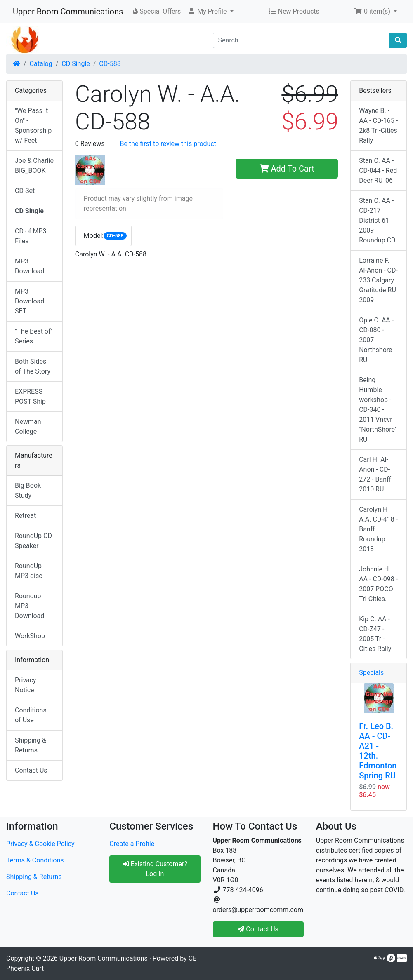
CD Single (76, 64)
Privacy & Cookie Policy (40, 844)
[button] (210, 12)
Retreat (25, 516)
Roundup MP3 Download (29, 606)
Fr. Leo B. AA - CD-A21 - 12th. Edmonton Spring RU (378, 751)
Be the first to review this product (168, 144)
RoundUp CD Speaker (33, 541)
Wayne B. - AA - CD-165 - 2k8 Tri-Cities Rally (378, 126)
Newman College (28, 427)
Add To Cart (287, 169)
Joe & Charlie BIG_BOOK (34, 166)
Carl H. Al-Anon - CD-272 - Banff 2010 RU (375, 474)
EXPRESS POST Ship (30, 396)
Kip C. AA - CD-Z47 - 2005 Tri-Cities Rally (375, 634)
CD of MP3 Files (31, 236)
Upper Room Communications (68, 12)
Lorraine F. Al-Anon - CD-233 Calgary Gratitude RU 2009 (378, 280)
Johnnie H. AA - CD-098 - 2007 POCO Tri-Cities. (378, 584)
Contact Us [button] (258, 929)
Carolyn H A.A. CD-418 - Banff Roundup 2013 (378, 529)
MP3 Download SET (29, 301)
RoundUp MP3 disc (29, 571)
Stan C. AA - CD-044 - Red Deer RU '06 (378, 170)
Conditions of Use (31, 715)
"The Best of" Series (34, 336)
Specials (371, 673)
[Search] (302, 40)
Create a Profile (132, 844)
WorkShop (30, 636)
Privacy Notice (26, 685)
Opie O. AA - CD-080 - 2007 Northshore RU (376, 340)
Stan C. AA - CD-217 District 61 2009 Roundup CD (377, 220)
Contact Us (31, 770)
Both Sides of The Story (33, 366)
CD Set (25, 191)
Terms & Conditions (35, 860)
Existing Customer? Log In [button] (155, 869)
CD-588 (110, 64)
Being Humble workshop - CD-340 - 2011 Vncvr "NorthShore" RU (378, 410)
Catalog (41, 64)
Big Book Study (28, 490)
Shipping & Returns (31, 745)
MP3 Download (29, 266)
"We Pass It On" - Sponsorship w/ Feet (33, 126)
